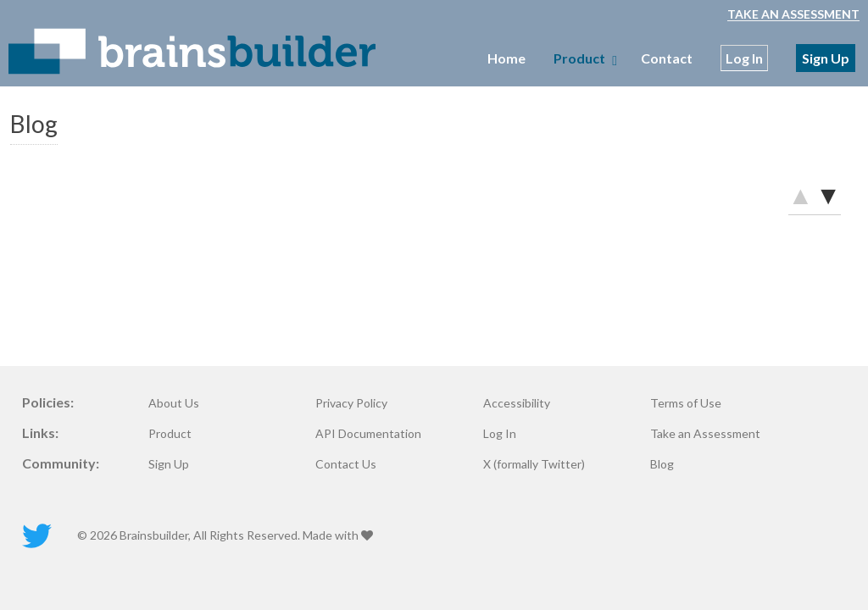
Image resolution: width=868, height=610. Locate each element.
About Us (174, 403)
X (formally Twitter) (534, 464)
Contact (667, 58)
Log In (744, 58)
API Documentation (368, 434)
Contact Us (346, 464)
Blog (662, 464)
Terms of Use (686, 403)
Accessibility (517, 403)
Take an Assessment (793, 14)
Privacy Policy (351, 403)
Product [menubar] (583, 58)
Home (506, 58)
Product (170, 434)
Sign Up (826, 58)
